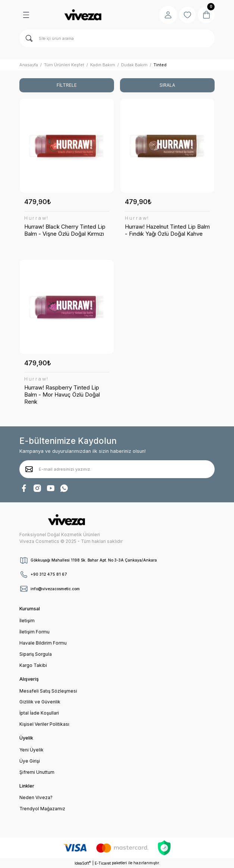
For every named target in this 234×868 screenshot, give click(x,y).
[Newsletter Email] (117, 469)
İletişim (27, 621)
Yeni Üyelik (31, 750)
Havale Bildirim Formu (43, 643)
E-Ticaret (103, 863)
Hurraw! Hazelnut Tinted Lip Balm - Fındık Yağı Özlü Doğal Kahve (167, 230)
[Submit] (29, 469)
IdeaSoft (83, 863)
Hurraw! (37, 218)
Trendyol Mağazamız (42, 809)
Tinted (160, 65)
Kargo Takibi (33, 665)
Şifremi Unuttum (37, 772)
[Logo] (83, 15)
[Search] (117, 38)
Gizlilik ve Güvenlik (40, 702)
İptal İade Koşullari (39, 713)
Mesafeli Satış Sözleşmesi (48, 691)
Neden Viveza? (36, 797)
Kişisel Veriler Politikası (44, 724)
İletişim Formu (34, 632)
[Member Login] (165, 15)
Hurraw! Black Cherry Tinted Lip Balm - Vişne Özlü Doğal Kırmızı (65, 230)
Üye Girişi (30, 761)
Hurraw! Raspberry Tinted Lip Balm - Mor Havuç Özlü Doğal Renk (62, 395)
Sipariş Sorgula (36, 654)
